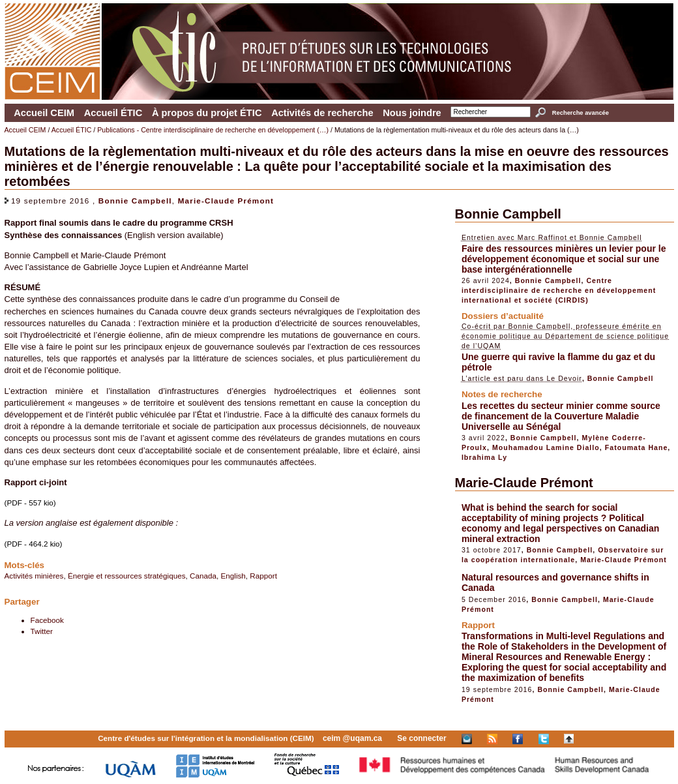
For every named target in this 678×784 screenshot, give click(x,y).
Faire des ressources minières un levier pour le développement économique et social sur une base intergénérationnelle (564, 259)
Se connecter (421, 738)
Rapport (263, 576)
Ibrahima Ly (484, 457)
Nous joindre (412, 113)
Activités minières (34, 576)
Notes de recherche (502, 394)
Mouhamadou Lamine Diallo (546, 447)
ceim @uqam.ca (352, 738)
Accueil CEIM (44, 113)
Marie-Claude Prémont (226, 201)
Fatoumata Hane (637, 447)
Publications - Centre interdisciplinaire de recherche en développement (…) (213, 130)
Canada (203, 576)
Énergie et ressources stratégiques (127, 576)
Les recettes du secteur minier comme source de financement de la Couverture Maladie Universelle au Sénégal (561, 416)
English (233, 576)
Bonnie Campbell (135, 201)
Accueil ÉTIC (113, 113)
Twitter (42, 631)
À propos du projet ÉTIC (207, 113)
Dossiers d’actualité (503, 316)
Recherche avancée (581, 113)
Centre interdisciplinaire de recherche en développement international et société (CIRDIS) (559, 290)
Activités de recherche (322, 113)
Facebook (47, 620)
